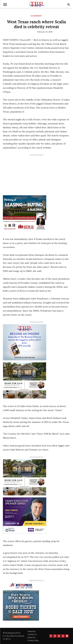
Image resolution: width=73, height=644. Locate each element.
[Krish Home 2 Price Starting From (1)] (25, 380)
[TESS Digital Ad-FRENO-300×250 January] (25, 515)
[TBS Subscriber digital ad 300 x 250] (25, 342)
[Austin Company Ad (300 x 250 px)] (25, 213)
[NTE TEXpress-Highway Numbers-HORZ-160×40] (21, 586)
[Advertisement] (25, 175)
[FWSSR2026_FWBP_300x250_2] (21, 605)
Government (36, 16)
